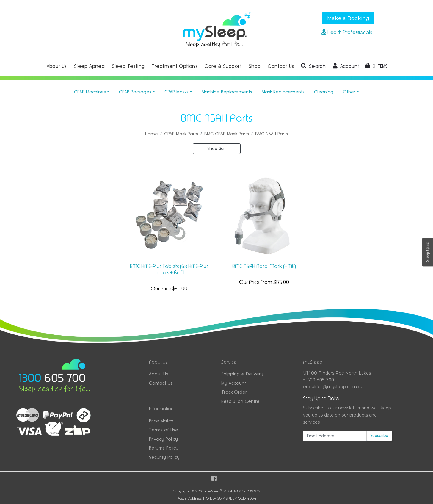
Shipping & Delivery (242, 374)
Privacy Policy (163, 439)
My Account (234, 383)
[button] (313, 66)
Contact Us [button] (281, 66)
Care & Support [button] (223, 66)
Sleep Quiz (427, 252)
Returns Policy (164, 448)
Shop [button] (255, 66)
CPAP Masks (177, 92)
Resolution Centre (240, 401)
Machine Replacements (227, 92)
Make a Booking (348, 18)
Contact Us (161, 383)
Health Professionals (347, 32)
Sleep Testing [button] (128, 66)
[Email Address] (335, 436)
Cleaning (324, 92)
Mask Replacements (283, 92)
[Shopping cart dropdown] (376, 66)
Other (349, 92)
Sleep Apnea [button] (89, 66)
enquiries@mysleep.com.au (333, 387)
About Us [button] (57, 66)
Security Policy (164, 457)
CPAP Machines (90, 92)
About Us (159, 374)
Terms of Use (164, 430)
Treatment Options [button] (175, 66)
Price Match (161, 421)
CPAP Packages (135, 92)
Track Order (234, 392)
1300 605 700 (319, 380)
